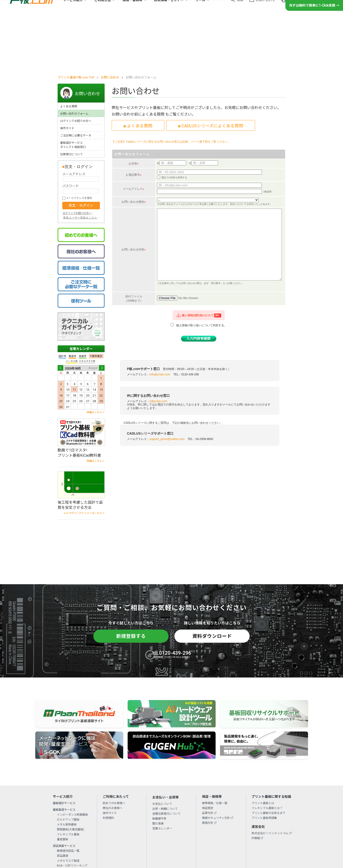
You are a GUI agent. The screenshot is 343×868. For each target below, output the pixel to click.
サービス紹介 (73, 8)
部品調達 (63, 803)
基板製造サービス (64, 757)
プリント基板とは (263, 751)
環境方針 (208, 770)
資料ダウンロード (212, 584)
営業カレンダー (81, 296)
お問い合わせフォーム (74, 61)
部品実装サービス (64, 793)
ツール (200, 8)
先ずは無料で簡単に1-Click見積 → (314, 22)
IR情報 (256, 786)
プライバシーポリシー (151, 832)
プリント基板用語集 (264, 765)
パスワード (71, 133)
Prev (60, 315)
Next (102, 315)
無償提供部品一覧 (68, 798)
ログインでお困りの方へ (76, 68)
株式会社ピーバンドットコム (270, 781)
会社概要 (99, 832)
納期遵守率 (159, 766)
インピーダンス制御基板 (72, 762)
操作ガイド (67, 76)
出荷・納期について (165, 756)
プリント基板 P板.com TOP (76, 25)
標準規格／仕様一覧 (215, 751)
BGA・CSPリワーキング (72, 813)
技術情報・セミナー (169, 8)
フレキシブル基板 (68, 782)
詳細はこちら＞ (96, 360)
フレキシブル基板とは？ (267, 755)
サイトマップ (241, 832)
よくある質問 (69, 54)
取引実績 (158, 771)
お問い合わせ (265, 8)
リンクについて (180, 832)
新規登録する (131, 584)
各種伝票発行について (166, 761)
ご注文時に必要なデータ (76, 83)
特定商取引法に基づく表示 (211, 832)
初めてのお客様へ (114, 751)
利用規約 (108, 765)
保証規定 (208, 755)
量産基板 (63, 787)
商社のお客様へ (113, 755)
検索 (240, 8)
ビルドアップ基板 (68, 767)
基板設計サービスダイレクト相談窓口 (73, 92)
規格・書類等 (132, 8)
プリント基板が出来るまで (268, 760)
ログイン (294, 8)
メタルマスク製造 (68, 808)
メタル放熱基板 (67, 772)
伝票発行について (71, 102)
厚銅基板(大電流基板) (71, 777)
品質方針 (208, 760)
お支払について (162, 751)
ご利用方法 (103, 8)
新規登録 (317, 8)
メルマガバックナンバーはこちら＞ (84, 461)
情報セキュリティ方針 (216, 765)
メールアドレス (74, 121)
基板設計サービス (64, 751)
